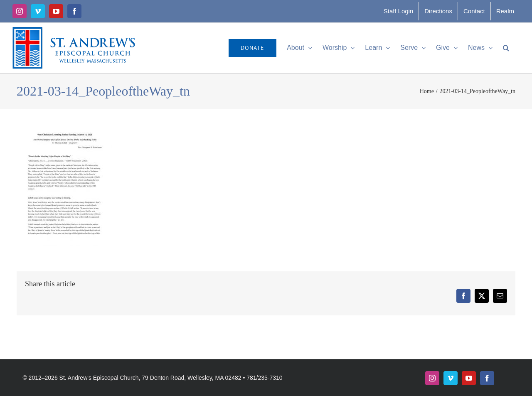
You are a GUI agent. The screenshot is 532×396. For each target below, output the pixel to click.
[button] (506, 48)
